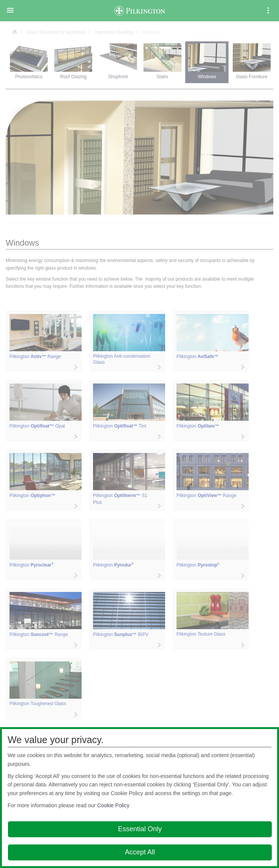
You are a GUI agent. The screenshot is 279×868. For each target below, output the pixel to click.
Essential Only (140, 829)
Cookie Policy (113, 805)
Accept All (140, 852)
